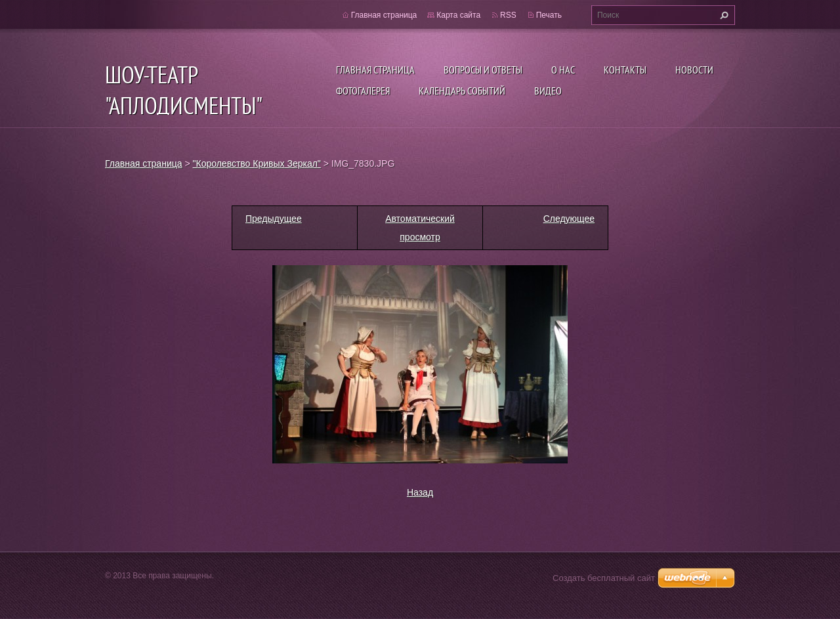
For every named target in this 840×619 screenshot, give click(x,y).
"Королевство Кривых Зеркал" (257, 163)
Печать (549, 15)
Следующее (569, 219)
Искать (723, 15)
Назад (420, 492)
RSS (508, 15)
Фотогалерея (363, 91)
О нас (563, 70)
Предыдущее (274, 219)
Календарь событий (462, 91)
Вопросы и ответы (483, 70)
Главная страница (375, 70)
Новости (694, 70)
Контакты (625, 70)
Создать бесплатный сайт (604, 578)
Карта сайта (458, 15)
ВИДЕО (548, 91)
